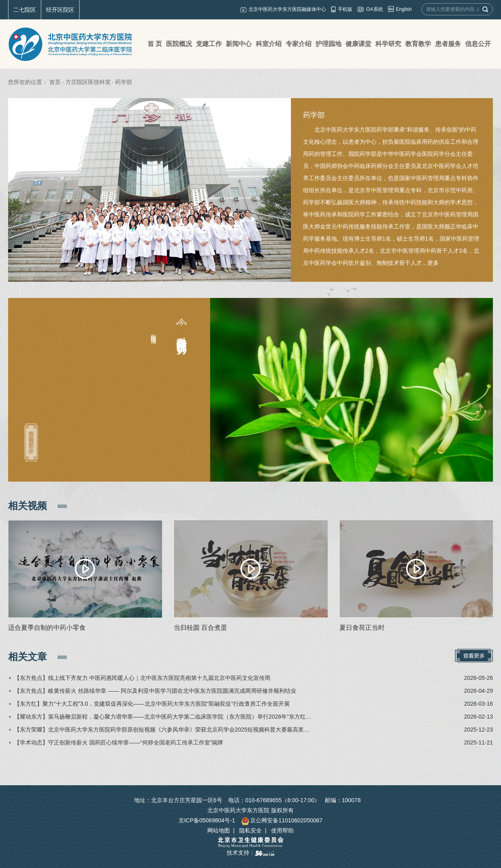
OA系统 (374, 9)
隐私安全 (250, 830)
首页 (55, 82)
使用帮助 (282, 830)
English (404, 9)
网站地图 (219, 830)
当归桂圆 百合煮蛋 (200, 628)
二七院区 (25, 10)
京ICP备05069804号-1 (207, 820)
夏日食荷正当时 (362, 628)
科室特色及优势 (182, 334)
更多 (433, 263)
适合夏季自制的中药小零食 (47, 628)
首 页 (155, 44)
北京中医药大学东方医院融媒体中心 (287, 9)
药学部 (314, 115)
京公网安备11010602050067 (282, 820)
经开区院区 (60, 10)
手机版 (345, 9)
